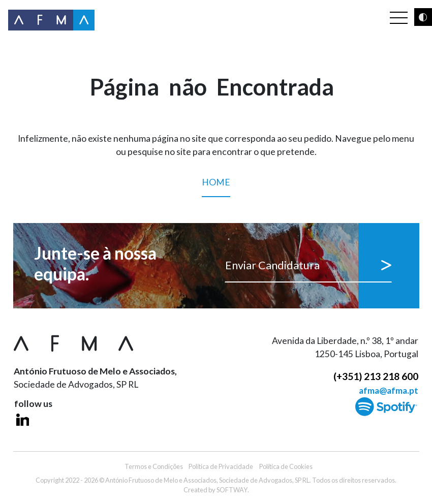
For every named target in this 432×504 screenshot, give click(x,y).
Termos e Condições (154, 466)
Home (216, 187)
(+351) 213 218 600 (376, 376)
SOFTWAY (232, 490)
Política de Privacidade (221, 466)
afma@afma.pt (389, 390)
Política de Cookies (286, 466)
